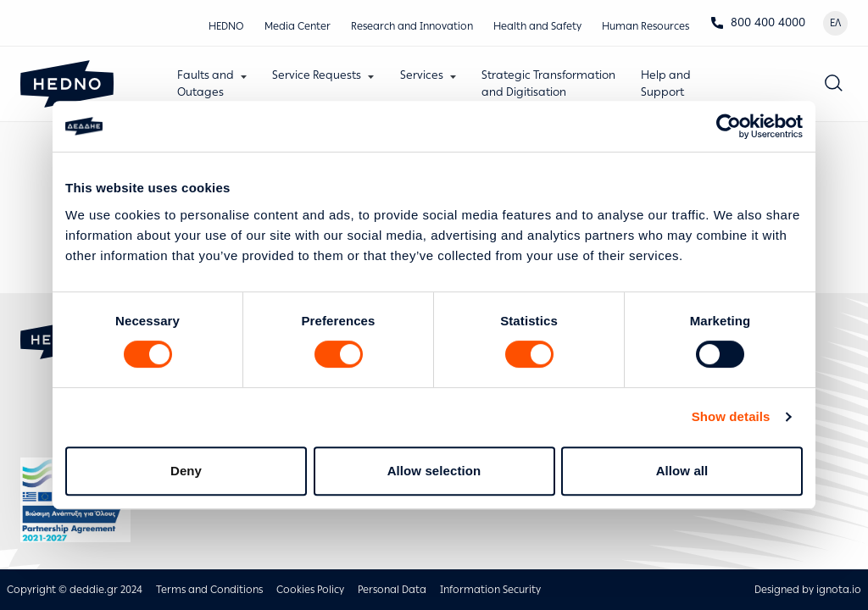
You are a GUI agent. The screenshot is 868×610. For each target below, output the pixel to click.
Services (422, 75)
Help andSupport (666, 83)
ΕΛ (835, 23)
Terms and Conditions (209, 590)
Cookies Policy (310, 590)
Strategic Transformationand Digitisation (548, 83)
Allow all (682, 471)
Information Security (490, 590)
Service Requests (317, 75)
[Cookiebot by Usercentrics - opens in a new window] (729, 126)
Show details (731, 416)
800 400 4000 (758, 22)
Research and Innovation (412, 26)
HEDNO (226, 26)
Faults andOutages (206, 83)
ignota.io (839, 590)
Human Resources (645, 26)
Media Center (298, 26)
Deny (186, 471)
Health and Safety (537, 26)
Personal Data (392, 590)
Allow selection (434, 471)
